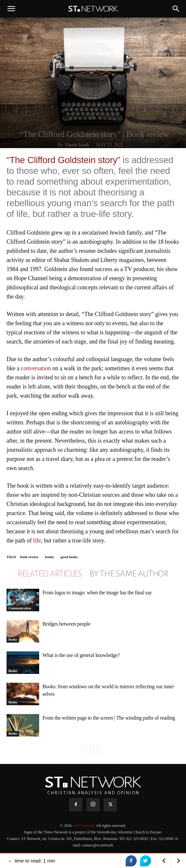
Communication (20, 608)
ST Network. (85, 826)
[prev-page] (87, 749)
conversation (36, 368)
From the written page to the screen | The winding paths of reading (109, 718)
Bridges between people (66, 624)
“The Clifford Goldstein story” (63, 160)
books (50, 557)
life (37, 541)
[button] (11, 9)
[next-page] (97, 749)
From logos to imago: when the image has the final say (97, 593)
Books (13, 640)
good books (69, 557)
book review (29, 557)
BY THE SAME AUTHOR (129, 574)
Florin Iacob (77, 145)
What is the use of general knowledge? (81, 655)
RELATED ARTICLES (50, 574)
